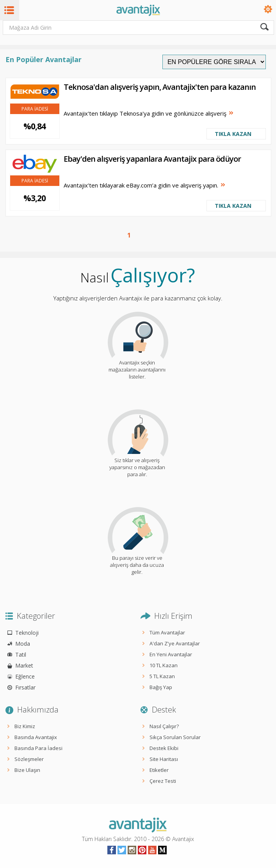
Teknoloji (27, 633)
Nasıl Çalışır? (164, 726)
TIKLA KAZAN (233, 134)
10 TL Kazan (164, 665)
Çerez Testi (163, 781)
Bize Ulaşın (27, 770)
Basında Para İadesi (38, 748)
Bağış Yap (161, 687)
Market (24, 665)
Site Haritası (164, 759)
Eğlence (25, 676)
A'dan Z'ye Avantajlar (175, 643)
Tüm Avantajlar (167, 632)
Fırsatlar (25, 687)
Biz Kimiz (25, 726)
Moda (23, 644)
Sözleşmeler (29, 759)
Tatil (21, 655)
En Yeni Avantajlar (171, 654)
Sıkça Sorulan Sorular (175, 737)
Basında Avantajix (36, 737)
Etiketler (159, 770)
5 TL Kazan (162, 676)
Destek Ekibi (164, 748)
